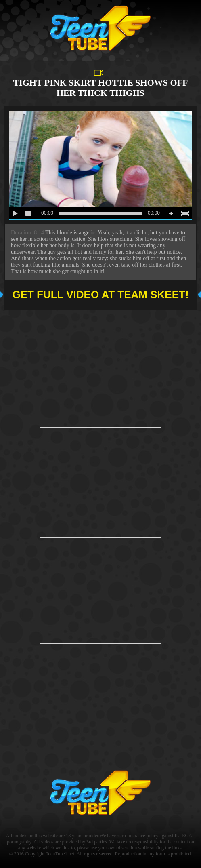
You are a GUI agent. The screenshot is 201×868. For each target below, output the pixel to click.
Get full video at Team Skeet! (100, 295)
